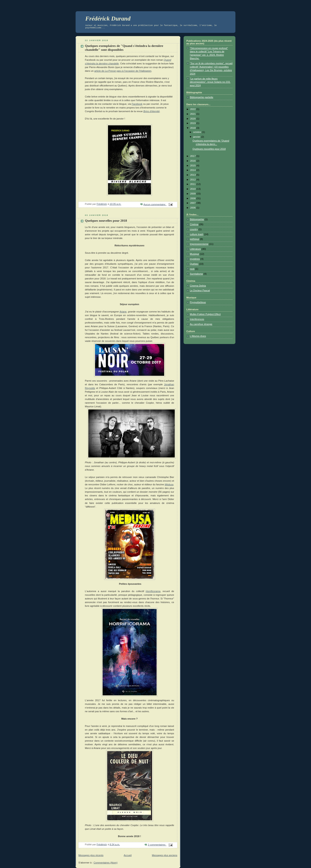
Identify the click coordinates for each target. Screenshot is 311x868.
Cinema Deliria (198, 286)
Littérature (195, 249)
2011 (193, 184)
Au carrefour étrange (201, 324)
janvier (197, 137)
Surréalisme (196, 274)
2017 (193, 156)
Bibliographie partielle (202, 97)
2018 (193, 128)
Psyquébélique (198, 302)
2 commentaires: (157, 845)
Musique (194, 254)
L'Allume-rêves (198, 336)
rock (192, 269)
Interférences (197, 319)
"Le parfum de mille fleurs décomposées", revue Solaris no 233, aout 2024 (210, 82)
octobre (198, 132)
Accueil (128, 855)
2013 (193, 175)
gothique (194, 239)
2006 (193, 208)
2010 (193, 189)
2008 (193, 198)
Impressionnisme (199, 244)
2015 (193, 166)
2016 (193, 161)
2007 (193, 203)
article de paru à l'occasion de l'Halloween (123, 71)
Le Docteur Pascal (200, 290)
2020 (193, 119)
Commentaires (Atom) (106, 863)
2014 (193, 170)
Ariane (123, 312)
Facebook (137, 104)
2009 (193, 194)
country (194, 229)
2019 (193, 123)
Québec (194, 264)
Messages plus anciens (165, 855)
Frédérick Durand (108, 18)
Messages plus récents (91, 855)
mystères (195, 259)
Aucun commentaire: (155, 204)
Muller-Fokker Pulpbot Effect (205, 314)
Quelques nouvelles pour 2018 (106, 221)
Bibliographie (197, 219)
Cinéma (194, 224)
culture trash (197, 234)
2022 (193, 109)
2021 (193, 114)
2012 (193, 180)
